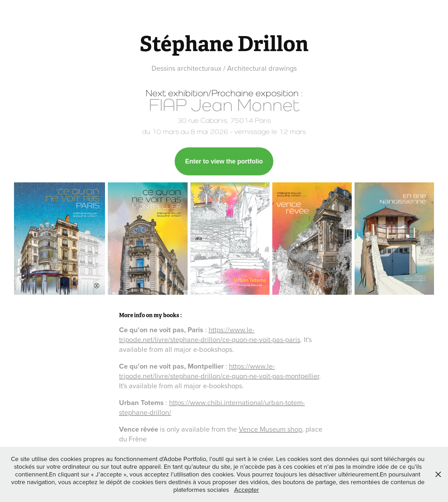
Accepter (247, 490)
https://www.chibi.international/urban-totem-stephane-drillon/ (212, 407)
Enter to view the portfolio (224, 161)
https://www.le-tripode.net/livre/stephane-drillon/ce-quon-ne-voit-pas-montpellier (219, 371)
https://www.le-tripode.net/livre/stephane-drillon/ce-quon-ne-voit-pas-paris (210, 334)
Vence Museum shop (270, 429)
